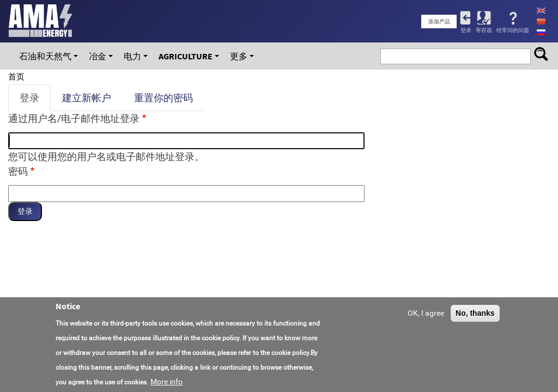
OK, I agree (426, 314)
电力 (132, 56)
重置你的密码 (163, 98)
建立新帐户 (87, 98)
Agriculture (186, 56)
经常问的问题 (513, 30)
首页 (16, 77)
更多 (239, 56)
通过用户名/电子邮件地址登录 (74, 118)
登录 (466, 30)
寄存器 (484, 30)
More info (166, 382)
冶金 (98, 56)
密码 (18, 171)
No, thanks (475, 314)
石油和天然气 (45, 56)
